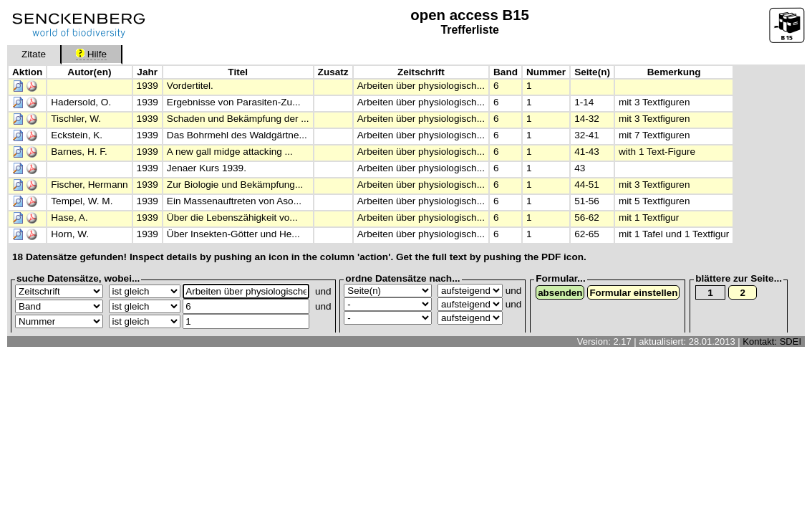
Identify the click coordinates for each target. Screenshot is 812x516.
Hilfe (91, 54)
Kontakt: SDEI (772, 341)
